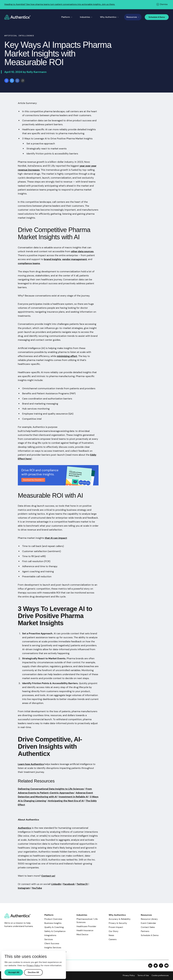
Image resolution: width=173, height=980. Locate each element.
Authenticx (24, 828)
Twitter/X (82, 884)
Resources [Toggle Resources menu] (133, 17)
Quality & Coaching (54, 927)
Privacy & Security (118, 923)
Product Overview (53, 919)
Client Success (52, 943)
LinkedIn (56, 884)
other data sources (82, 251)
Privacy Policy (129, 975)
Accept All (14, 972)
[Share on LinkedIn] (17, 81)
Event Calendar (148, 923)
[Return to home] (18, 17)
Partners (145, 931)
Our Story (113, 931)
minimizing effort (67, 356)
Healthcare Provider (86, 926)
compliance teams (29, 263)
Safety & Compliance (55, 931)
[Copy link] (23, 81)
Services (49, 939)
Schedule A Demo (157, 17)
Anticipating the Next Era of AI (66, 801)
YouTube (37, 888)
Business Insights (53, 923)
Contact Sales (148, 927)
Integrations (50, 935)
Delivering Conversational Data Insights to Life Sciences (51, 789)
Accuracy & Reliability (120, 919)
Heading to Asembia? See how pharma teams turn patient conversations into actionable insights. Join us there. (60, 4)
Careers (113, 939)
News (111, 935)
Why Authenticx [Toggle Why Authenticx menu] (109, 17)
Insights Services (53, 948)
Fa (64, 884)
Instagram (24, 888)
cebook (70, 884)
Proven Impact (116, 927)
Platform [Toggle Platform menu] (67, 17)
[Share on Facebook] (6, 81)
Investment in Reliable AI (74, 797)
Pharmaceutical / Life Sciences (87, 921)
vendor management (75, 259)
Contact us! (48, 876)
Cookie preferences (160, 975)
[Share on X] (12, 81)
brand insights (53, 259)
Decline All (33, 972)
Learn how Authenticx (31, 764)
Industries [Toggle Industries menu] (86, 17)
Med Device (82, 934)
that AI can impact (56, 538)
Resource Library (149, 919)
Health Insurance (85, 930)
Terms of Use (143, 975)
